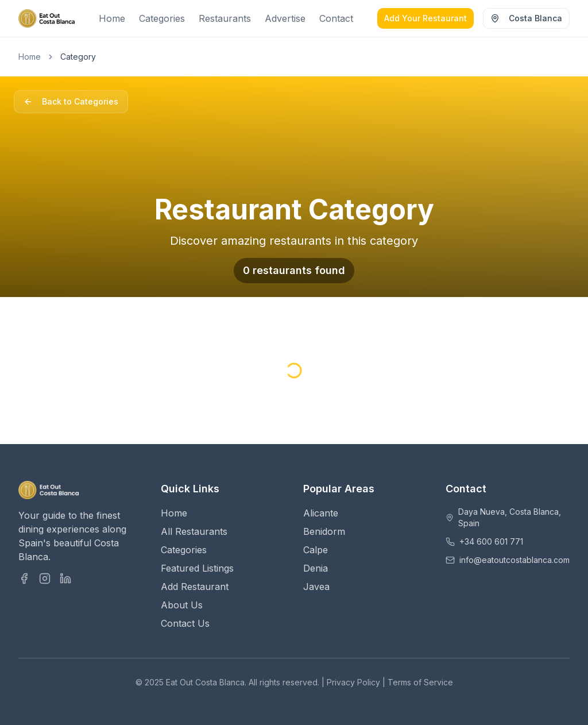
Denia (316, 568)
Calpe (316, 550)
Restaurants (225, 18)
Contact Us (185, 623)
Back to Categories (71, 101)
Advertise (285, 18)
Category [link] (78, 57)
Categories (162, 18)
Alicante (321, 513)
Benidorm (324, 531)
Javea (316, 587)
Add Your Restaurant (425, 18)
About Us (182, 605)
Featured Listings (197, 568)
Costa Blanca (526, 18)
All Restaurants (194, 531)
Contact (336, 18)
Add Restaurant (195, 587)
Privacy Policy (353, 682)
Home (112, 18)
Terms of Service (420, 682)
